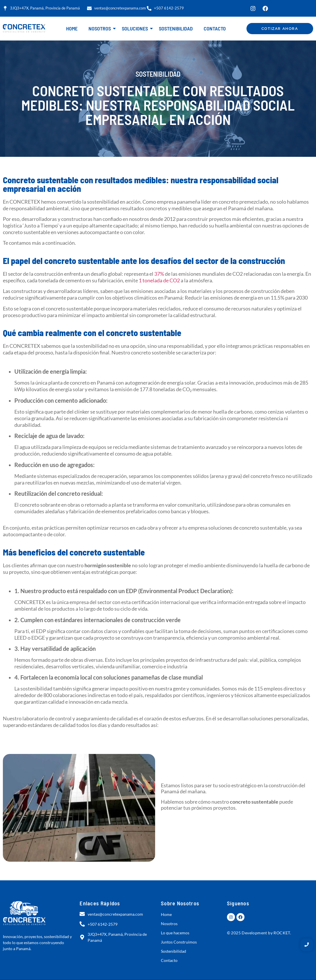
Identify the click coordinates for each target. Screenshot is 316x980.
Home (72, 28)
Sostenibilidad (176, 28)
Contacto (215, 28)
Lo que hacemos (175, 933)
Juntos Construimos (179, 942)
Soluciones (136, 28)
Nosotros (101, 28)
